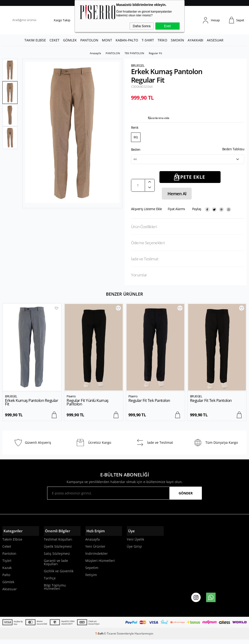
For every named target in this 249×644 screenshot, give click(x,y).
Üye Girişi (134, 551)
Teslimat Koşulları (58, 544)
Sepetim (92, 572)
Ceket (7, 551)
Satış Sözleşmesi (57, 558)
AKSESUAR (215, 40)
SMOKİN (177, 40)
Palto (6, 579)
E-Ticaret (110, 638)
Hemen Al (176, 198)
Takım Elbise (12, 544)
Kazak (7, 572)
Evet (167, 26)
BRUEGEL (11, 400)
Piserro (71, 400)
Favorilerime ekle (160, 122)
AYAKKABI (195, 40)
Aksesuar (10, 593)
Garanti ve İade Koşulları (56, 567)
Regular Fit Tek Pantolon (149, 405)
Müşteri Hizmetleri (100, 565)
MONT (107, 40)
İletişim (91, 579)
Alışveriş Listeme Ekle (147, 213)
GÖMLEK (70, 40)
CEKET (54, 40)
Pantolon (9, 558)
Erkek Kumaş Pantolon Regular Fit (32, 406)
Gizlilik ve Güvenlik (59, 575)
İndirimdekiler (97, 558)
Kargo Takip (62, 20)
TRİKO (162, 40)
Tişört (7, 565)
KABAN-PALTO (127, 40)
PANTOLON (89, 40)
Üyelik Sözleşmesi (58, 551)
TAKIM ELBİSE (35, 40)
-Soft (100, 638)
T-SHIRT (148, 40)
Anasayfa (93, 544)
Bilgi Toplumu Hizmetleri (55, 591)
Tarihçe (50, 583)
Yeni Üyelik (135, 544)
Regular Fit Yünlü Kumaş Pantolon (88, 406)
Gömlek (8, 586)
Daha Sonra (142, 26)
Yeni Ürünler (95, 551)
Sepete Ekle (190, 181)
